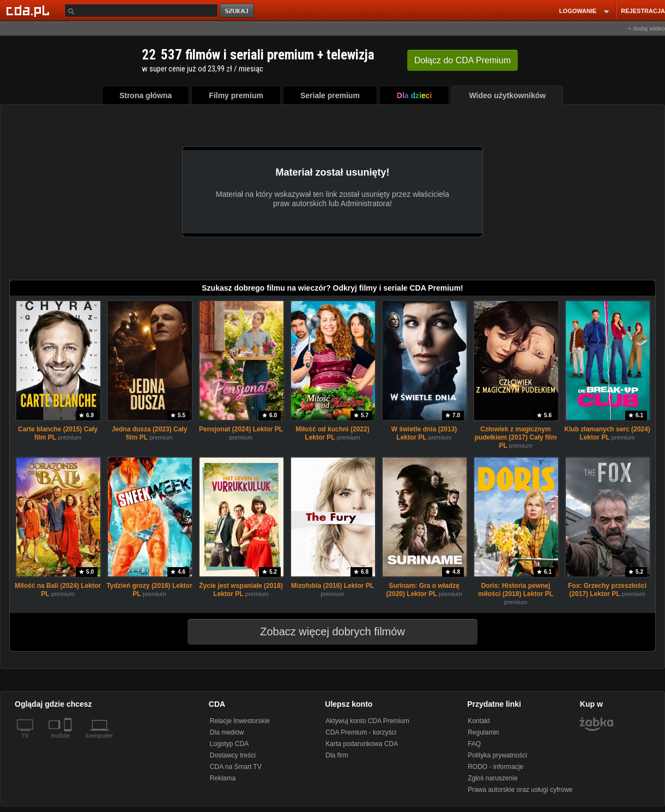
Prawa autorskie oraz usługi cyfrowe (520, 790)
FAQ (474, 744)
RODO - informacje (495, 767)
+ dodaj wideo (646, 28)
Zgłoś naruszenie (492, 778)
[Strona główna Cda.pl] (29, 10)
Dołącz (463, 60)
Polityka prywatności (497, 755)
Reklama (223, 778)
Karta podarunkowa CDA (362, 744)
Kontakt (479, 721)
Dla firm (337, 755)
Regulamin (483, 732)
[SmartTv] (69, 742)
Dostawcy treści (233, 755)
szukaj (238, 11)
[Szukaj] (141, 11)
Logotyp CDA (229, 744)
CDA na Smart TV (236, 767)
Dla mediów (227, 732)
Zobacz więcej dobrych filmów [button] (325, 631)
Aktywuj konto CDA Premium (367, 721)
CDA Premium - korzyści (361, 732)
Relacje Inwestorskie (240, 721)
